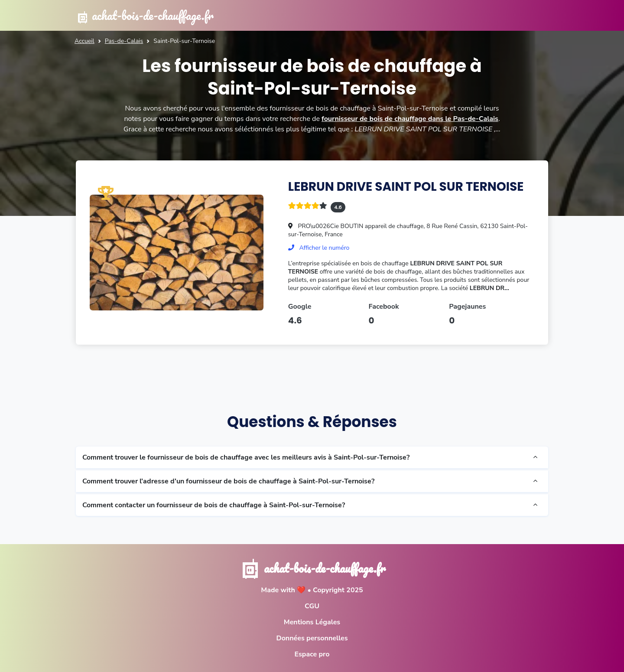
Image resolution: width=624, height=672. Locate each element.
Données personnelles (312, 638)
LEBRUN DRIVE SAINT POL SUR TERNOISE (406, 187)
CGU (312, 606)
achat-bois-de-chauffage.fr (145, 15)
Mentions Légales (312, 622)
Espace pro (312, 654)
